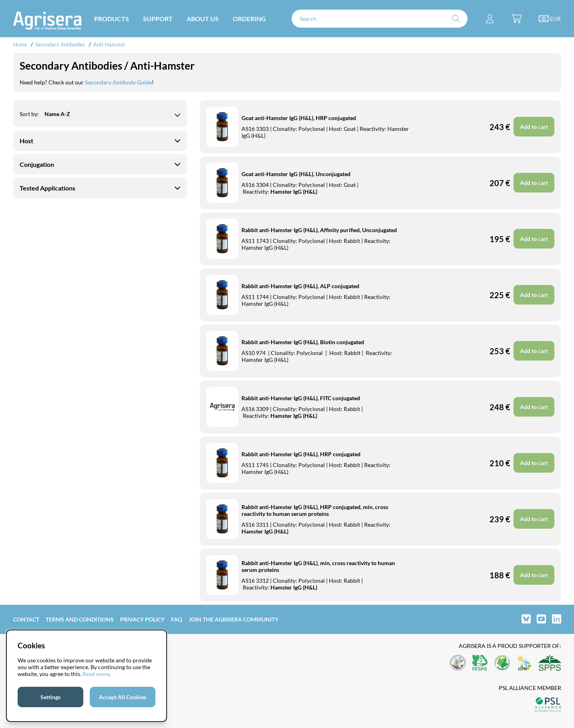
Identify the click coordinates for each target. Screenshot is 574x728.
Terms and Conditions (80, 619)
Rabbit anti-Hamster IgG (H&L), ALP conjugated (300, 286)
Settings (50, 697)
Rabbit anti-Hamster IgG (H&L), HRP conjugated (301, 454)
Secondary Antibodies (60, 44)
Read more (96, 674)
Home (20, 44)
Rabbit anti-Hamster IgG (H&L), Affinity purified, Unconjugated (319, 230)
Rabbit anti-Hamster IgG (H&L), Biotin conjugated (303, 342)
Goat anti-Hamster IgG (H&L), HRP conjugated (299, 118)
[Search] (380, 19)
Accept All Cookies (123, 697)
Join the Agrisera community (234, 619)
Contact (26, 619)
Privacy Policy (142, 619)
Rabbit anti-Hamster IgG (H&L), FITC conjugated (301, 398)
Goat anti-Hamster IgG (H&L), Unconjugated (296, 174)
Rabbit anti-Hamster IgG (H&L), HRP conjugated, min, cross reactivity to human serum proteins (315, 510)
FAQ (177, 619)
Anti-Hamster (109, 44)
